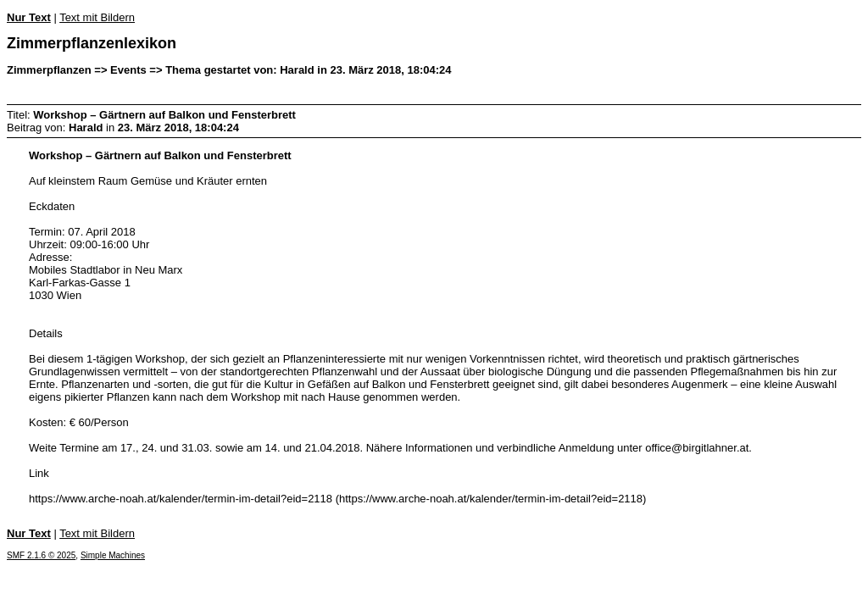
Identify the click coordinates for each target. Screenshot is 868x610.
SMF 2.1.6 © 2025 (41, 555)
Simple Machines (113, 555)
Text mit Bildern (97, 17)
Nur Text (29, 17)
